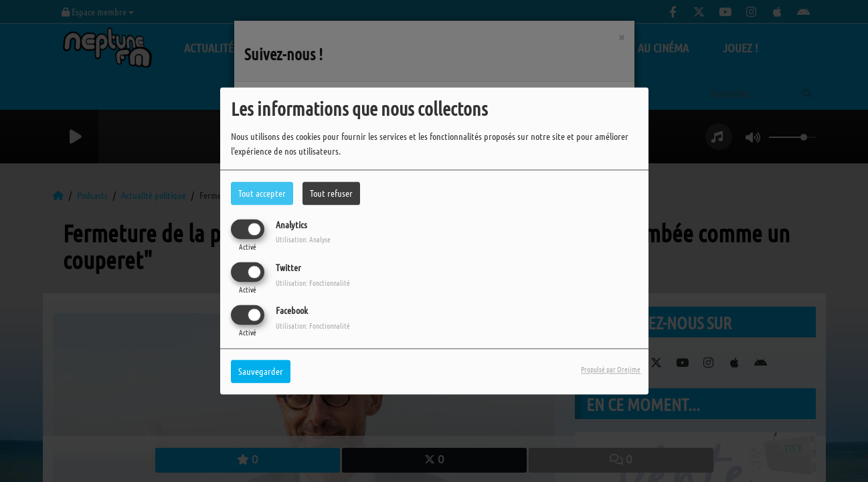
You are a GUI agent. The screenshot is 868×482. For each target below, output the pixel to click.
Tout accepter (262, 193)
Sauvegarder (261, 372)
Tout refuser (331, 193)
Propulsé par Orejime (611, 370)
